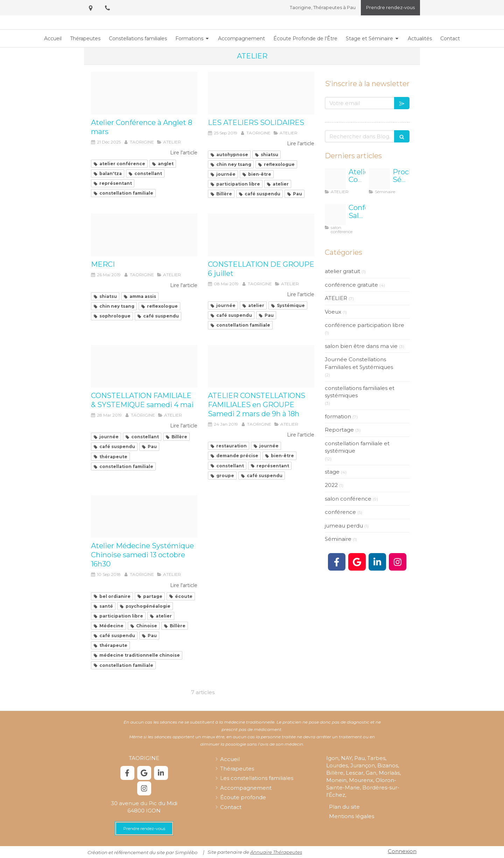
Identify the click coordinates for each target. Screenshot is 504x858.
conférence (340, 512)
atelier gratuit (342, 271)
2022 (331, 485)
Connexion (402, 851)
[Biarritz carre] (335, 215)
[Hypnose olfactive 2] (261, 367)
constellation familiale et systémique (357, 447)
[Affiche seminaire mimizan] (379, 179)
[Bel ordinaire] (144, 517)
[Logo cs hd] (261, 235)
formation (338, 416)
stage (332, 472)
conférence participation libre (365, 325)
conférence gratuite (351, 285)
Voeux (333, 312)
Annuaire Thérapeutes (276, 852)
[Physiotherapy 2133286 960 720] (144, 235)
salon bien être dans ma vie (361, 346)
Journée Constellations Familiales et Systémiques (359, 363)
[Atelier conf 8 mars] (144, 93)
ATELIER (336, 298)
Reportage (339, 430)
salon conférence (348, 499)
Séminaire (338, 539)
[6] (261, 93)
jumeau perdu (344, 526)
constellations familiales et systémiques (360, 392)
